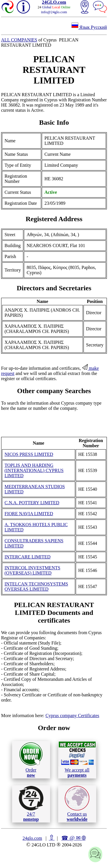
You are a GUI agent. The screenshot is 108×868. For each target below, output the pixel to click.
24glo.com (32, 838)
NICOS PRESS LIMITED (29, 454)
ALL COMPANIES (19, 40)
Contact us (77, 804)
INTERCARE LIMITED (28, 557)
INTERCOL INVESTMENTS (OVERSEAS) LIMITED (33, 570)
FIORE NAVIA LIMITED (29, 514)
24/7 (31, 804)
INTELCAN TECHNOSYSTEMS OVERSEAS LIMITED (36, 586)
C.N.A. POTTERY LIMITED (32, 503)
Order (31, 760)
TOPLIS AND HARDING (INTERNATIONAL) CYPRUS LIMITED (34, 470)
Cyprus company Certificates (72, 716)
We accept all (77, 759)
